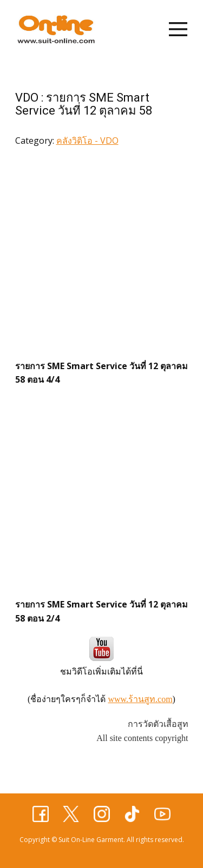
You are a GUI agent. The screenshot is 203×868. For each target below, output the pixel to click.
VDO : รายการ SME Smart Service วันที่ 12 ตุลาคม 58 (84, 104)
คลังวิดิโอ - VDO (87, 141)
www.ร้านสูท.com (140, 699)
